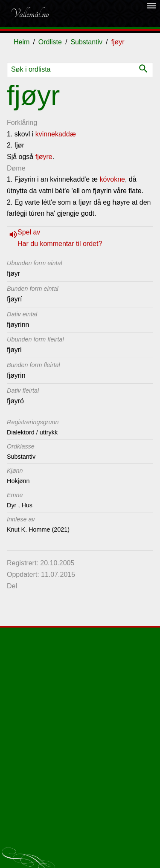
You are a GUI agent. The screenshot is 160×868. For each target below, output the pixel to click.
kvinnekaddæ (56, 134)
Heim (22, 42)
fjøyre (44, 157)
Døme (16, 168)
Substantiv (86, 42)
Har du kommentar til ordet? (60, 244)
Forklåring (22, 123)
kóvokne (112, 179)
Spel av (29, 232)
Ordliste (50, 42)
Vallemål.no (29, 14)
